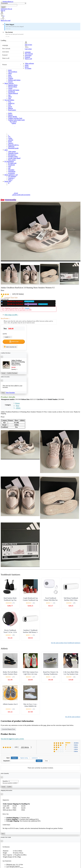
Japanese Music (13, 85)
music (10, 70)
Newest (14, 758)
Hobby (10, 113)
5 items (76, 745)
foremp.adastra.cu (8, 2)
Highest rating (24, 758)
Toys (10, 102)
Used (25, 304)
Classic (10, 88)
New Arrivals (6, 49)
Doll (9, 105)
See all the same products (73, 717)
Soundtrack (12, 92)
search (3, 7)
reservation (6, 52)
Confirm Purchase (12, 373)
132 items (25, 747)
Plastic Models (13, 117)
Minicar (11, 108)
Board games (12, 110)
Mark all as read (6, 20)
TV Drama (28, 68)
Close (3, 393)
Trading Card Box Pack (15, 118)
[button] (40, 18)
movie (27, 67)
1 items (76, 749)
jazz (9, 95)
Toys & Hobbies (9, 100)
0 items (76, 751)
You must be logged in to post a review (12, 739)
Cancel (3, 373)
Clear (46, 761)
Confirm (9, 787)
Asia (10, 98)
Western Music (13, 87)
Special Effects (13, 72)
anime (27, 65)
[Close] (2, 357)
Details (27, 308)
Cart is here (28, 49)
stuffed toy (11, 103)
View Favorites (10, 393)
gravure (10, 82)
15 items (76, 743)
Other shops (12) (11, 315)
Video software (29, 63)
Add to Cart (14, 342)
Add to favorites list (10, 347)
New (19, 301)
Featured (5, 55)
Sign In (3, 10)
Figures (10, 115)
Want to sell (6, 58)
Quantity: (5, 781)
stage (10, 75)
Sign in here (28, 45)
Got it (3, 834)
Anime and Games (14, 90)
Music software (9, 83)
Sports (10, 77)
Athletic (18, 408)
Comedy (11, 78)
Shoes (18, 406)
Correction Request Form (8, 729)
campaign (5, 45)
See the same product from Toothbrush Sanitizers (66, 643)
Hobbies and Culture (14, 80)
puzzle (10, 107)
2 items (76, 747)
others (10, 73)
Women (4, 65)
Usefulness (35, 758)
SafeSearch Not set (6, 9)
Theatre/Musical (13, 93)
